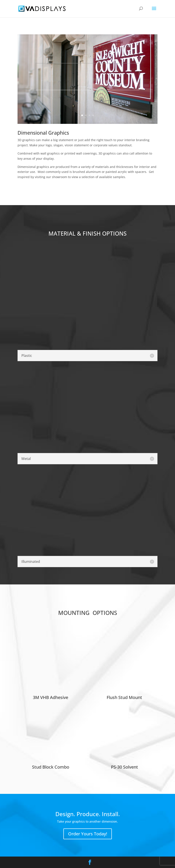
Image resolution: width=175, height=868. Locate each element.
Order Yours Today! (88, 834)
